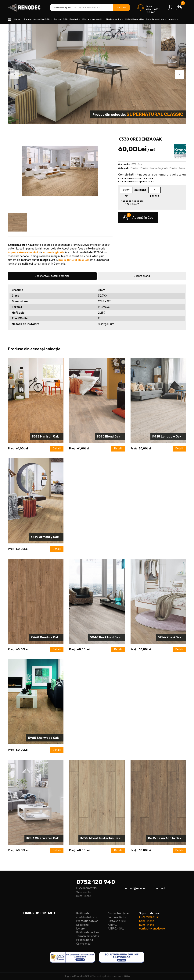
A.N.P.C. (112, 925)
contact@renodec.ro (137, 889)
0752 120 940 (96, 882)
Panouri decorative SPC (38, 19)
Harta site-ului (117, 921)
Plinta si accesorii (93, 19)
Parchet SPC (61, 19)
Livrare (81, 929)
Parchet (75, 19)
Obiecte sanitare (156, 19)
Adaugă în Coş (138, 218)
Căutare (122, 8)
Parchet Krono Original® (154, 168)
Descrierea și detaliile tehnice (52, 276)
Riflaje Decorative (135, 19)
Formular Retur (117, 917)
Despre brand (142, 276)
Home (14, 19)
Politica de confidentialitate (87, 915)
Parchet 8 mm (177, 168)
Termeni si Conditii (88, 936)
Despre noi (83, 925)
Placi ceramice (115, 19)
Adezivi (173, 19)
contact (160, 889)
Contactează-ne (118, 914)
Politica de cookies (88, 932)
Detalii (57, 449)
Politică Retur (85, 940)
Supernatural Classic (155, 114)
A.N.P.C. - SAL (116, 929)
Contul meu (83, 944)
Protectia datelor (87, 921)
